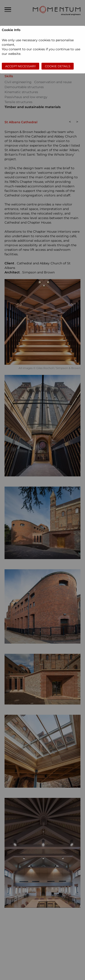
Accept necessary (21, 66)
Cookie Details (58, 66)
